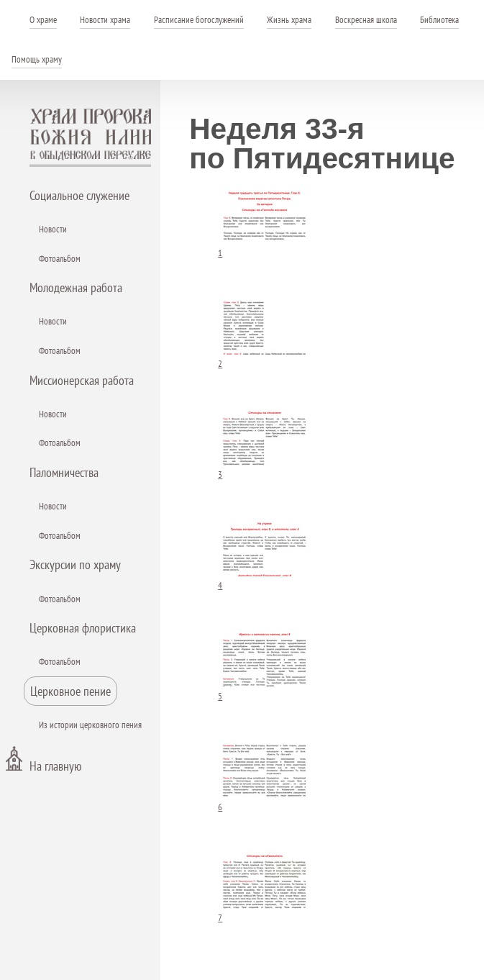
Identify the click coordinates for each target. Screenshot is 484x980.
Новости (53, 229)
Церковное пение (70, 691)
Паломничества (64, 472)
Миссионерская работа (82, 380)
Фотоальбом (60, 259)
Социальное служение (79, 195)
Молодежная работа (76, 287)
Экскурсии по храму (75, 564)
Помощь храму (37, 59)
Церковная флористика (83, 628)
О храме (43, 20)
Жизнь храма (289, 20)
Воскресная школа (366, 20)
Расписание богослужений (199, 20)
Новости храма (105, 20)
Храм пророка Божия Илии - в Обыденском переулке (91, 137)
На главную (55, 766)
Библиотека (439, 20)
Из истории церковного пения (90, 725)
